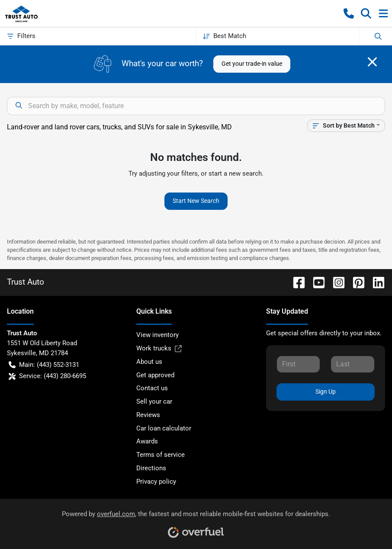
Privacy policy (156, 482)
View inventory (157, 335)
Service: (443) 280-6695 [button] (47, 376)
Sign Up (326, 392)
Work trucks (159, 348)
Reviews (148, 415)
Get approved (155, 375)
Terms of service (161, 455)
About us (149, 362)
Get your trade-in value (252, 64)
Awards (147, 441)
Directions (151, 468)
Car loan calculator (164, 428)
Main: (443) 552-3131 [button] (44, 365)
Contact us (152, 388)
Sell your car (154, 401)
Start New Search (196, 201)
